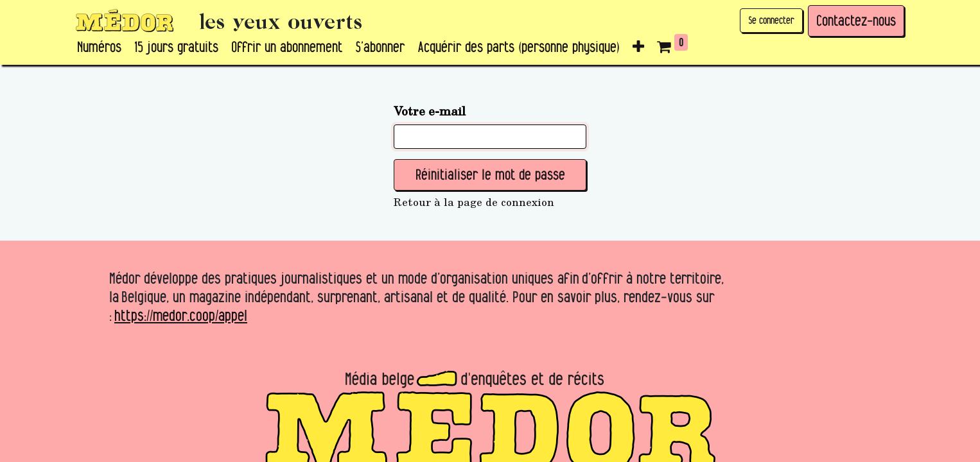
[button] (638, 47)
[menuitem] (99, 47)
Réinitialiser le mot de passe (490, 175)
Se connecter (771, 20)
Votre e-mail (430, 110)
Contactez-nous (856, 21)
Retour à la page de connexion (474, 202)
